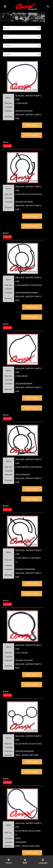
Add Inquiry (19, 118)
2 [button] (28, 18)
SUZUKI (7, 128)
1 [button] (25, 18)
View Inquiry (40, 118)
